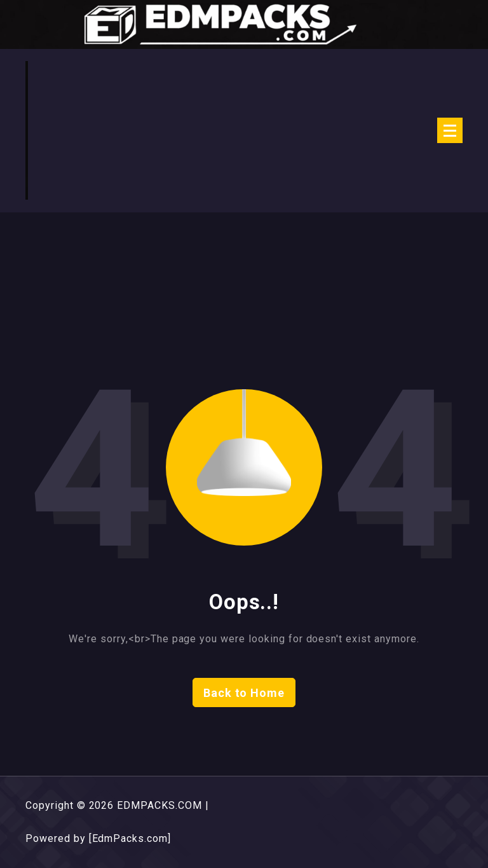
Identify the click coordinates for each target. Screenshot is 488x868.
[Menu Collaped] (450, 130)
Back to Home (244, 693)
